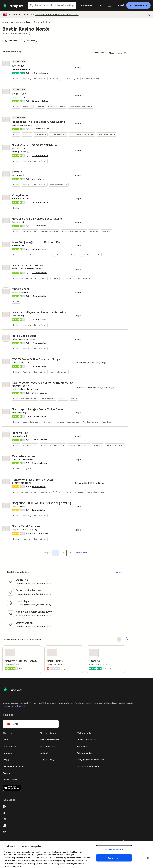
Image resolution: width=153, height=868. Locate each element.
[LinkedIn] (4, 825)
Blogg (6, 760)
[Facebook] (4, 806)
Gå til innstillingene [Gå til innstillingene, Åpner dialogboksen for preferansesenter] (114, 849)
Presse (6, 773)
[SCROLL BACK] (119, 639)
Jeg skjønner (114, 858)
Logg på (44, 753)
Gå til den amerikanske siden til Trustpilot (57, 15)
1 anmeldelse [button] (39, 487)
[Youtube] (4, 831)
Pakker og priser (85, 753)
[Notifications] (109, 5)
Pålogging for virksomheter (90, 760)
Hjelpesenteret (48, 746)
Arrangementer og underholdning (16, 22)
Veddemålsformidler (90, 79)
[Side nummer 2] (63, 553)
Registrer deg (47, 760)
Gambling (38, 22)
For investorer (10, 780)
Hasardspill (55, 79)
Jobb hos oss (10, 746)
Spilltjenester (41, 134)
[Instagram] (4, 819)
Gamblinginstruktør (56, 106)
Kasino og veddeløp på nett (35, 79)
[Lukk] (149, 15)
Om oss (7, 740)
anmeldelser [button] (40, 73)
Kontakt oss (9, 753)
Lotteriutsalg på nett (106, 134)
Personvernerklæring (14, 706)
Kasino (16, 79)
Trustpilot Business (86, 740)
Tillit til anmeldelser (50, 740)
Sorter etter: (99, 53)
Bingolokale (28, 469)
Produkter (82, 746)
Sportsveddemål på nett (79, 445)
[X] (4, 813)
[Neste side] (82, 553)
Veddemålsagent (71, 79)
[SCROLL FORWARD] (125, 639)
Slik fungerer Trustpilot (14, 766)
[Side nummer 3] (70, 553)
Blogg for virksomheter (88, 766)
